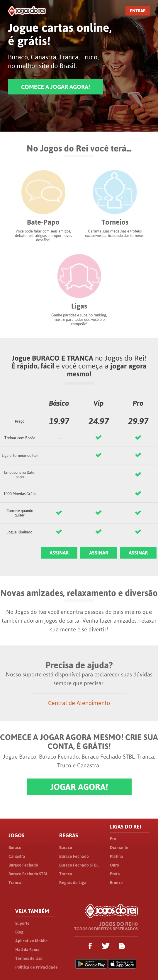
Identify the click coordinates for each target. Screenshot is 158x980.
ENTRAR (138, 11)
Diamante (119, 848)
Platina (117, 856)
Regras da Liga (73, 883)
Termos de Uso (29, 958)
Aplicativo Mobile (32, 941)
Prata (115, 874)
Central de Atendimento (79, 703)
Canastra (17, 856)
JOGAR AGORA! (79, 787)
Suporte (22, 923)
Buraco (15, 848)
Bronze (116, 883)
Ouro (114, 865)
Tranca (15, 883)
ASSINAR (59, 553)
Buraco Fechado (23, 865)
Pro (113, 839)
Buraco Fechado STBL (28, 874)
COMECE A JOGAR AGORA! (56, 87)
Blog (19, 932)
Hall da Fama (27, 950)
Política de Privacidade (36, 967)
